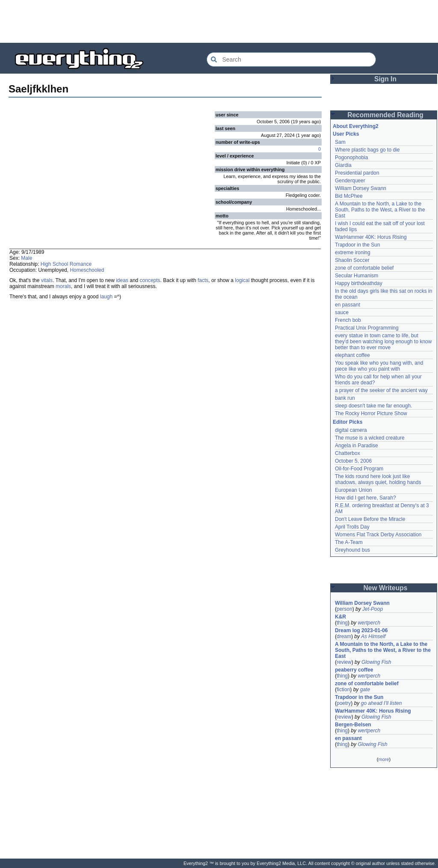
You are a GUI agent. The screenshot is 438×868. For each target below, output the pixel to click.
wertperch (369, 623)
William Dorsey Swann (361, 188)
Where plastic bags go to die (367, 150)
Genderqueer (350, 181)
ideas (122, 280)
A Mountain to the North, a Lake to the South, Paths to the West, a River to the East (381, 210)
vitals (47, 280)
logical (242, 280)
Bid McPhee (349, 196)
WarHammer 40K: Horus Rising (371, 237)
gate (365, 690)
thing (342, 623)
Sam (340, 142)
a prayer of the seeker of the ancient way (381, 390)
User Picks (346, 134)
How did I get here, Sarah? (365, 498)
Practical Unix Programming (367, 328)
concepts (150, 280)
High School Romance (66, 264)
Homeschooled (87, 270)
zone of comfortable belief (364, 268)
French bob (348, 320)
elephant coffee (352, 355)
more (383, 759)
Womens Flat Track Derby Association (378, 535)
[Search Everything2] (291, 59)
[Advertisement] (219, 21)
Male (27, 258)
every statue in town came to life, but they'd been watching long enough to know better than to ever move (384, 342)
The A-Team (349, 542)
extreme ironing (353, 253)
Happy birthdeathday (359, 283)
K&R (340, 617)
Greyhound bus (352, 550)
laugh (106, 297)
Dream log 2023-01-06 (361, 630)
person (345, 609)
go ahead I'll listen (382, 703)
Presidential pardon (357, 173)
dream (344, 636)
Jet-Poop (373, 609)
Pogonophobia (351, 158)
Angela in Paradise (357, 446)
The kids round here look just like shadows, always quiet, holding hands (378, 479)
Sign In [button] (385, 79)
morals (63, 286)
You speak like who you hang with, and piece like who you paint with (380, 366)
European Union (354, 490)
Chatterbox (348, 453)
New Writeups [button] (386, 588)
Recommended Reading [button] (385, 115)
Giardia (343, 165)
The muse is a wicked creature (370, 438)
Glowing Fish (376, 662)
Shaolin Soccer (352, 260)
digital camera (351, 430)
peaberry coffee (354, 670)
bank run (345, 398)
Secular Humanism (357, 276)
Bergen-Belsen (353, 725)
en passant (348, 305)
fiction (343, 690)
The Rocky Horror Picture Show (371, 413)
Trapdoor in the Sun (358, 245)
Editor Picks (348, 422)
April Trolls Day (352, 527)
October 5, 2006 (353, 461)
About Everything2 (356, 126)
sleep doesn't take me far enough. (373, 406)
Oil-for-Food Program (359, 469)
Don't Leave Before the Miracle (370, 519)
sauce (342, 312)
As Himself (373, 636)
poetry (344, 703)
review (344, 662)
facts (203, 280)
